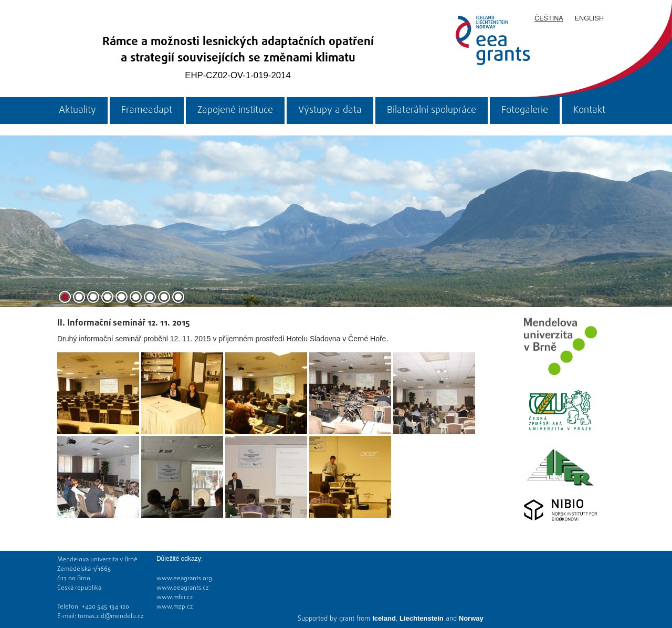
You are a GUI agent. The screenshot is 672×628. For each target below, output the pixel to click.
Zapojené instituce (235, 110)
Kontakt (589, 110)
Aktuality (77, 110)
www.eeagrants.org (184, 579)
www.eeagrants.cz (183, 588)
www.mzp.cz (175, 607)
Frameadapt (147, 110)
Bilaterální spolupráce (432, 110)
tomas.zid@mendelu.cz (111, 616)
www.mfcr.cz (175, 598)
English (589, 18)
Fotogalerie (525, 110)
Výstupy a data (330, 110)
